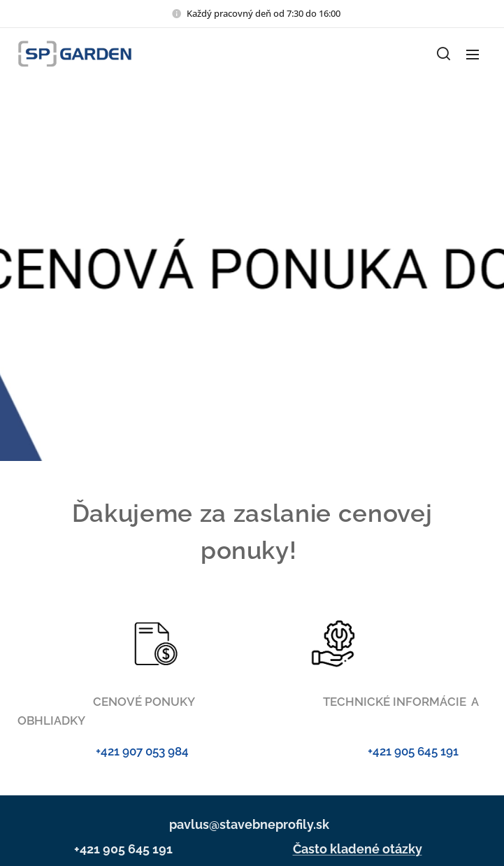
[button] (444, 54)
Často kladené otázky (358, 849)
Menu (473, 55)
